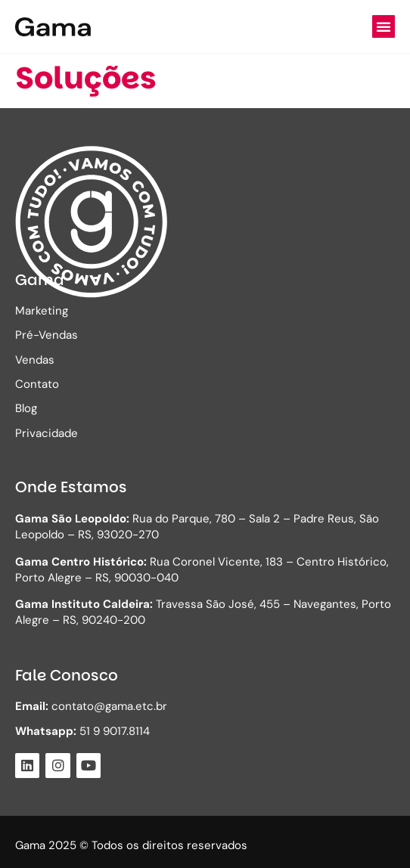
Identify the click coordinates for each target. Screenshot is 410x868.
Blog (26, 408)
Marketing (42, 311)
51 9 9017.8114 (82, 731)
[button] (384, 26)
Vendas (35, 360)
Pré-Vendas (47, 335)
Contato (37, 384)
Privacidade (47, 433)
